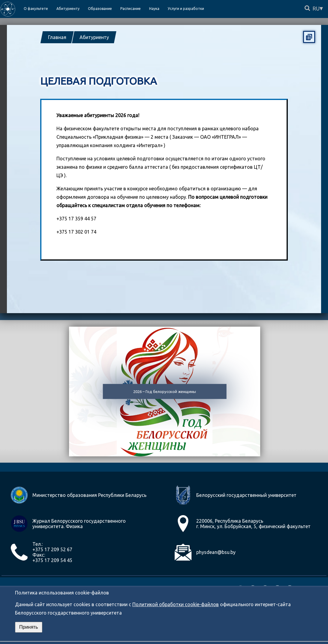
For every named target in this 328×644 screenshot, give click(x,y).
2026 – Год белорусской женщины (165, 392)
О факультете (36, 9)
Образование (100, 9)
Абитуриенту (94, 37)
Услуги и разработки (186, 9)
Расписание (131, 9)
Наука (154, 9)
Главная (57, 37)
